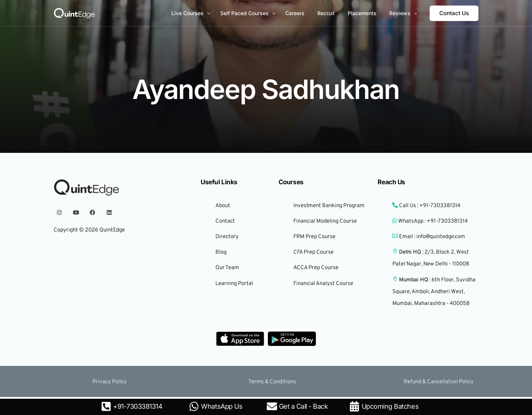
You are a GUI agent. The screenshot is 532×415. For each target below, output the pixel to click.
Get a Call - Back (303, 406)
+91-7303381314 (138, 406)
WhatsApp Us (222, 406)
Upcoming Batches (390, 406)
